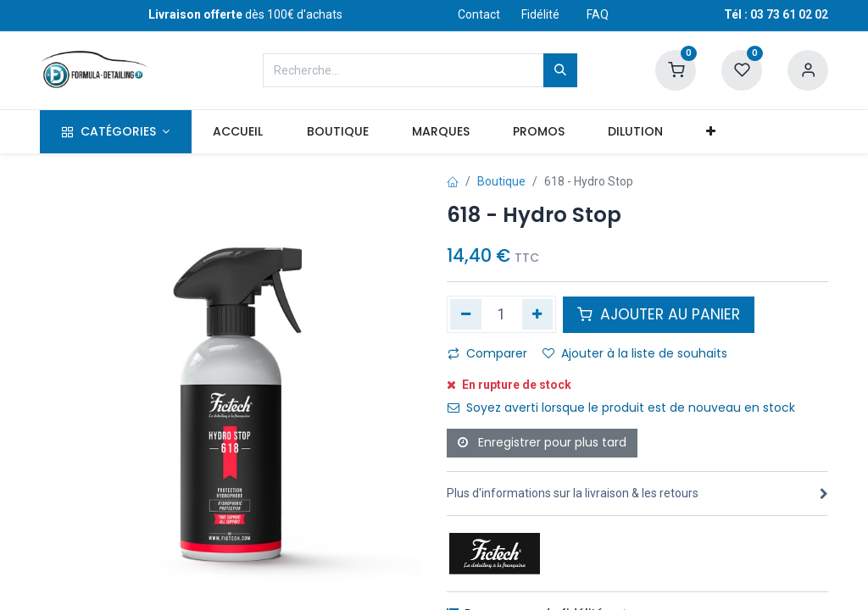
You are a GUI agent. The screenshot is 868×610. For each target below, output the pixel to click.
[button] (711, 132)
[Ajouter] (538, 314)
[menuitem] (238, 132)
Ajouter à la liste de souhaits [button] (635, 353)
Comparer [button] (487, 353)
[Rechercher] (560, 70)
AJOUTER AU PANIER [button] (659, 314)
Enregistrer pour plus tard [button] (542, 442)
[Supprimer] (466, 314)
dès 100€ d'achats (245, 14)
